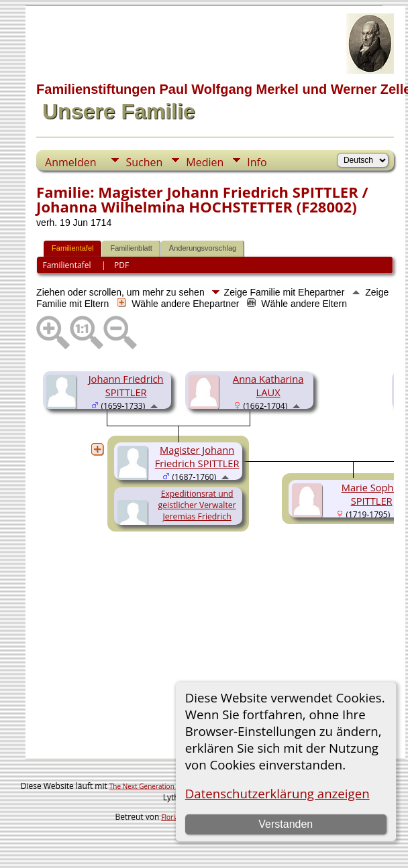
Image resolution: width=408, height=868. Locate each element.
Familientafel (72, 248)
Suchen (144, 162)
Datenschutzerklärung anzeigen (277, 793)
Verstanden (286, 824)
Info (257, 162)
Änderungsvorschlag (203, 248)
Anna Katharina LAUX (268, 385)
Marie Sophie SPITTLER (372, 494)
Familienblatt (131, 248)
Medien (205, 162)
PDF (121, 265)
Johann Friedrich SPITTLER (126, 385)
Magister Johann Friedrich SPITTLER (197, 456)
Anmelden (70, 162)
